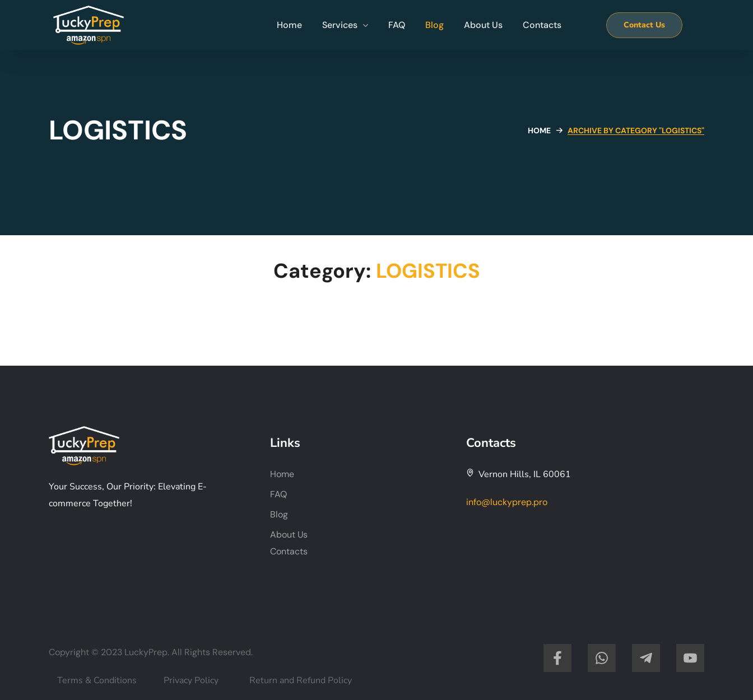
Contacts (289, 551)
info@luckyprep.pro (507, 502)
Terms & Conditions (97, 680)
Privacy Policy (191, 680)
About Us (289, 535)
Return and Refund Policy (301, 680)
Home (539, 130)
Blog (279, 514)
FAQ (278, 494)
